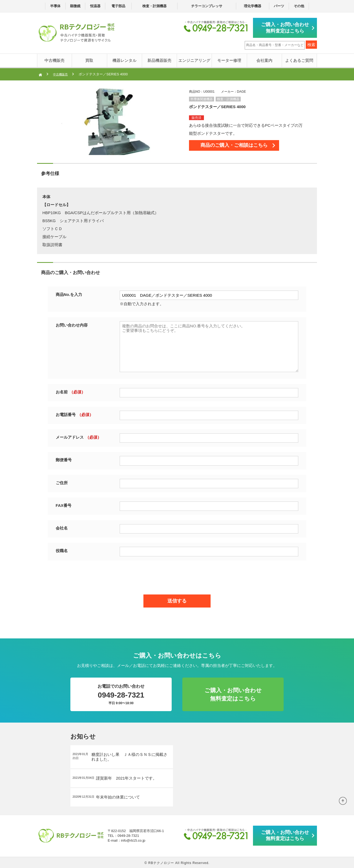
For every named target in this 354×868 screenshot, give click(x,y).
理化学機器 (253, 6)
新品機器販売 (159, 60)
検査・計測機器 (154, 6)
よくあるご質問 (299, 60)
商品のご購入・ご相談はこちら (242, 146)
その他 (299, 6)
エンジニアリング (194, 60)
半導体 (55, 6)
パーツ (279, 6)
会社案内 (264, 60)
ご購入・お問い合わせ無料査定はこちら (286, 27)
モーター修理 (229, 60)
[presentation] (177, 575)
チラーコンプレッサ (207, 6)
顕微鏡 (75, 6)
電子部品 (118, 6)
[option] (114, 121)
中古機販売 (55, 60)
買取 (89, 60)
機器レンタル (124, 60)
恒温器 (95, 6)
